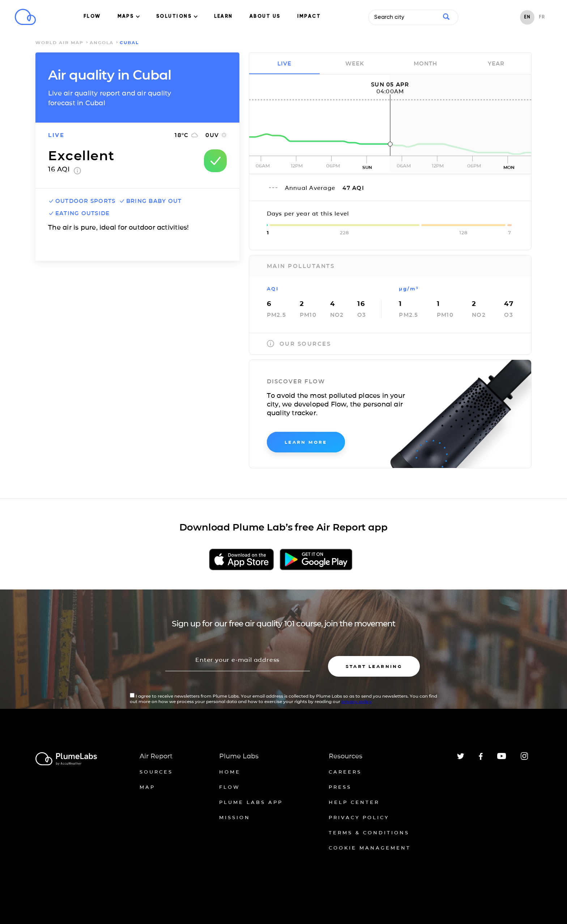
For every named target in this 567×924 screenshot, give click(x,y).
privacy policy (357, 701)
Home (230, 772)
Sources (156, 772)
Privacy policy (359, 817)
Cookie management (370, 848)
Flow (230, 787)
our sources (299, 344)
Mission (235, 817)
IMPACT (309, 16)
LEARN (223, 16)
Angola (102, 42)
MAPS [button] (129, 16)
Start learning (374, 666)
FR (542, 17)
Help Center (354, 802)
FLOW (92, 16)
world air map (59, 42)
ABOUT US (265, 16)
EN (527, 17)
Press (340, 787)
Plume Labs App (251, 802)
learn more (306, 442)
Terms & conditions (369, 833)
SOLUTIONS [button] (177, 16)
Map (147, 787)
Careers (345, 772)
